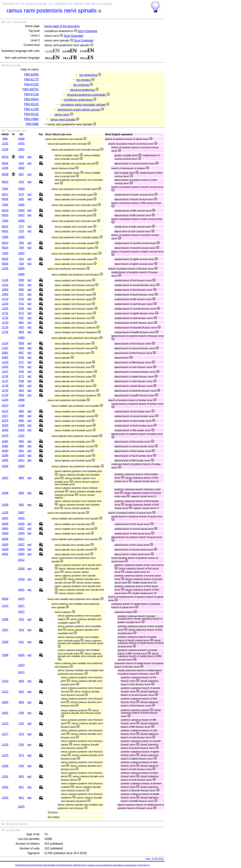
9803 (21, 776)
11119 (5, 299)
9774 (21, 755)
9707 (21, 294)
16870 (21, 599)
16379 (5, 425)
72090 (5, 642)
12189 (5, 168)
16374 (5, 405)
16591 (21, 143)
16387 (5, 478)
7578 (21, 231)
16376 (5, 411)
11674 (5, 372)
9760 (21, 745)
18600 (21, 466)
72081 (5, 189)
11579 (5, 755)
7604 (21, 248)
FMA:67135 (31, 94)
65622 (5, 231)
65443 (5, 157)
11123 (5, 723)
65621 (5, 226)
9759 (21, 372)
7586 (21, 243)
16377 (5, 416)
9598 (21, 280)
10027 (21, 545)
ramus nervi (63, 115)
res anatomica (90, 75)
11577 (5, 734)
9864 (21, 441)
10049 (21, 533)
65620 (5, 215)
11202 (5, 143)
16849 (5, 529)
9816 (21, 390)
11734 (5, 327)
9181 (21, 642)
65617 (5, 194)
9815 (21, 327)
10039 (21, 579)
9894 (21, 416)
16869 (21, 338)
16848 (5, 524)
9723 (21, 299)
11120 (5, 362)
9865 (21, 478)
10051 (21, 590)
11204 (5, 400)
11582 (5, 787)
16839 (5, 545)
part (29, 157)
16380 (5, 430)
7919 (21, 264)
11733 (5, 323)
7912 (21, 259)
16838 (5, 539)
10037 (21, 529)
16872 (21, 612)
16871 (21, 606)
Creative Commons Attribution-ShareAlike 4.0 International (111, 865)
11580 (5, 766)
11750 (5, 395)
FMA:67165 (31, 84)
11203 (5, 268)
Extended (91, 31)
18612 (21, 560)
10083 (21, 189)
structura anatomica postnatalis (88, 95)
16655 (21, 210)
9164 (21, 630)
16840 (5, 549)
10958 (5, 294)
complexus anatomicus (80, 100)
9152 (21, 163)
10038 (21, 549)
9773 (21, 376)
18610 (21, 518)
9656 (21, 702)
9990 (21, 421)
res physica (85, 80)
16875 (21, 807)
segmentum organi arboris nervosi (81, 110)
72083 (5, 221)
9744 (21, 367)
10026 (21, 524)
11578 (5, 745)
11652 (5, 367)
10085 (21, 221)
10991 (5, 353)
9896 (21, 493)
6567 (21, 174)
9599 (21, 343)
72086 (5, 619)
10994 (5, 702)
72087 (5, 630)
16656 (21, 655)
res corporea (83, 85)
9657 (21, 353)
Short (81, 31)
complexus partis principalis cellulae (85, 105)
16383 (5, 451)
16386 (5, 466)
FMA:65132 (31, 114)
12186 (5, 149)
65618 (5, 199)
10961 (5, 713)
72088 (5, 655)
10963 (5, 357)
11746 (5, 376)
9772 (21, 313)
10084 (21, 205)
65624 (5, 248)
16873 (21, 665)
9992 (21, 505)
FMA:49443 (31, 99)
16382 (5, 446)
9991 (21, 451)
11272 (5, 692)
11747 (5, 381)
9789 (21, 766)
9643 (21, 348)
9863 (21, 411)
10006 (21, 455)
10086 (21, 237)
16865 (21, 268)
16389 (5, 505)
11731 (5, 313)
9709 (21, 357)
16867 (21, 512)
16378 (5, 421)
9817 (21, 787)
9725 (21, 723)
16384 (5, 455)
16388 (5, 493)
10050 (21, 554)
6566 (21, 157)
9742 (21, 304)
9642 (21, 692)
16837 (5, 518)
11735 (5, 332)
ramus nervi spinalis (65, 119)
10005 (21, 425)
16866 (21, 400)
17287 (21, 436)
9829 (21, 332)
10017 (21, 460)
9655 (21, 290)
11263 (5, 308)
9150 (21, 619)
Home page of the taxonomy (62, 26)
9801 (21, 323)
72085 (5, 253)
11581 (5, 776)
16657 (21, 215)
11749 (5, 390)
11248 (5, 280)
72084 (5, 237)
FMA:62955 (31, 74)
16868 (21, 274)
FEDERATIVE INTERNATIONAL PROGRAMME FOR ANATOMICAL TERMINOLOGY (51, 865)
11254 (5, 343)
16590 (21, 139)
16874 (21, 672)
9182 (21, 199)
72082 (5, 205)
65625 (5, 259)
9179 (21, 194)
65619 (5, 210)
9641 (21, 285)
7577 (21, 226)
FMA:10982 (31, 119)
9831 (21, 798)
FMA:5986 (32, 124)
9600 (21, 681)
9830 (21, 395)
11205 (5, 512)
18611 (21, 539)
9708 (21, 713)
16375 (5, 436)
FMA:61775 (31, 79)
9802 (21, 386)
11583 (5, 798)
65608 (5, 174)
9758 (21, 308)
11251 (5, 285)
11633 (5, 681)
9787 (21, 318)
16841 (5, 554)
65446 (5, 163)
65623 (5, 243)
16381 (5, 441)
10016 (21, 430)
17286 (21, 405)
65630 (5, 599)
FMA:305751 (31, 89)
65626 (5, 264)
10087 (21, 253)
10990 (5, 290)
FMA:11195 (31, 109)
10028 (21, 569)
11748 (5, 386)
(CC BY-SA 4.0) (143, 865)
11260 (5, 304)
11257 (5, 348)
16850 (5, 533)
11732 (5, 318)
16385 (5, 460)
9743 (21, 734)
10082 (21, 168)
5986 (5, 139)
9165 (21, 182)
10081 (21, 149)
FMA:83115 (31, 104)
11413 (5, 606)
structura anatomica (84, 90)
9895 (21, 446)
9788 (21, 381)
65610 (5, 182)
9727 (21, 362)
